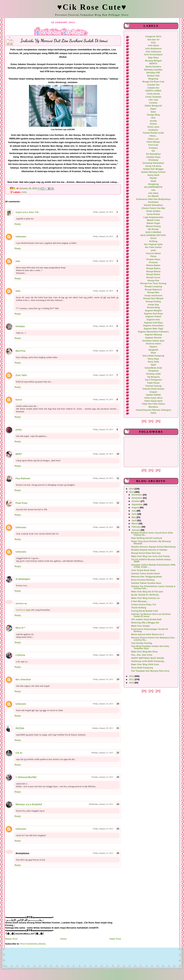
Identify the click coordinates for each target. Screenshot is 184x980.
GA (153, 151)
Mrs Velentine (23, 679)
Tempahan (153, 371)
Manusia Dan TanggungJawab (147, 577)
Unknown (21, 237)
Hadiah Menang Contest (153, 172)
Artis (24, 192)
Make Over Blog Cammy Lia (145, 598)
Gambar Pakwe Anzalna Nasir (146, 583)
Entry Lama (153, 127)
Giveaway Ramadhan (153, 163)
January (136, 530)
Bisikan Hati (153, 76)
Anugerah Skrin (153, 36)
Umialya (20, 326)
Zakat (153, 413)
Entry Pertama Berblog (143, 580)
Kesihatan (153, 202)
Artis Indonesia (153, 52)
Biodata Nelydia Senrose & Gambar (149, 550)
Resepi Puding (153, 302)
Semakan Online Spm (153, 341)
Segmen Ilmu (153, 320)
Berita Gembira (153, 67)
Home (63, 939)
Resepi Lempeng (153, 287)
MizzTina (20, 351)
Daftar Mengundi (153, 106)
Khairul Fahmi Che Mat (153, 208)
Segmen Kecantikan (153, 326)
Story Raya (153, 359)
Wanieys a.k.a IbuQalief (29, 804)
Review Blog (153, 308)
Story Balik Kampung (153, 356)
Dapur (153, 109)
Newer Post (11, 939)
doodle (153, 121)
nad (18, 261)
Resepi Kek (153, 281)
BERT (19, 454)
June (135, 514)
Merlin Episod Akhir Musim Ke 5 (148, 634)
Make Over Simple (140, 626)
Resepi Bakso (153, 268)
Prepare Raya (153, 259)
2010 (132, 683)
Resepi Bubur (153, 274)
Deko (153, 112)
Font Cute (153, 145)
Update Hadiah (153, 395)
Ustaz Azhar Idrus (153, 398)
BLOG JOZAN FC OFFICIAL (145, 595)
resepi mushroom (153, 296)
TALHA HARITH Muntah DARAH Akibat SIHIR (151, 561)
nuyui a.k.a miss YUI (27, 212)
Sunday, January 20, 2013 (103, 728)
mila (18, 291)
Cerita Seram (153, 94)
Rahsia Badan (153, 265)
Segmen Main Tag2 (153, 329)
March (135, 524)
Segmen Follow (153, 317)
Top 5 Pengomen (153, 380)
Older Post (115, 939)
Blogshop (153, 79)
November (137, 498)
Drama (153, 124)
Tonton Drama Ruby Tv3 (144, 605)
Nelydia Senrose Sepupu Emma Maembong (153, 547)
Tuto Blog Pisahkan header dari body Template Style (150, 647)
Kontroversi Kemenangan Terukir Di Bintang (150, 630)
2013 (132, 492)
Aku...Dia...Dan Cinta (142, 655)
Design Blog (153, 115)
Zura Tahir (21, 375)
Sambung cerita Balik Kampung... (148, 661)
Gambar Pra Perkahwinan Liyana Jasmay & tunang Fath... (153, 587)
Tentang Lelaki (153, 374)
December (137, 495)
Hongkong (153, 184)
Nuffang (153, 241)
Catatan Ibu (153, 88)
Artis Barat (153, 46)
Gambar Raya (153, 157)
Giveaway (153, 160)
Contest (153, 103)
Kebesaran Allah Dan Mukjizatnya (153, 199)
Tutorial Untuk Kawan (153, 389)
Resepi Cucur (153, 277)
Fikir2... (153, 136)
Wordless (153, 407)
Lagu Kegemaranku (153, 217)
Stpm (153, 365)
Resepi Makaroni (153, 290)
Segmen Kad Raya (153, 323)
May (134, 517)
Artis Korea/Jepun (153, 55)
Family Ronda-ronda (153, 133)
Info (153, 190)
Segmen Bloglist (153, 311)
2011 (132, 679)
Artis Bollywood (153, 49)
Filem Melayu (153, 142)
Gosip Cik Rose (153, 166)
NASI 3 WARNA (153, 232)
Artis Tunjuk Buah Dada (143, 570)
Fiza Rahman (23, 478)
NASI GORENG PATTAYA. (153, 235)
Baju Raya (153, 58)
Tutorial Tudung (153, 386)
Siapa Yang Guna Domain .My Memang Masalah (151, 542)
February (137, 527)
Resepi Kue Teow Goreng (153, 283)
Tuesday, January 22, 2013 (102, 777)
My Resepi (153, 229)
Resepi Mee (153, 292)
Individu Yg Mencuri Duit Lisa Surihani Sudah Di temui (151, 615)
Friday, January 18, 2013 (103, 212)
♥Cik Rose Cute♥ (92, 7)
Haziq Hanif (153, 175)
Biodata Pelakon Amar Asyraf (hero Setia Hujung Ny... (152, 534)
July (134, 511)
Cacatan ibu (153, 85)
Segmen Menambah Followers (153, 332)
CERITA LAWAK (153, 91)
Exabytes (153, 130)
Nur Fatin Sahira (153, 247)
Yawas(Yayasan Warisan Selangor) (153, 410)
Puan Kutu (21, 503)
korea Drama (153, 214)
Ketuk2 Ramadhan (153, 205)
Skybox (153, 347)
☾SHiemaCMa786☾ (27, 777)
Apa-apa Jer (153, 40)
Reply (18, 224)
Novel (153, 238)
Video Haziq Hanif (153, 401)
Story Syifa (153, 362)
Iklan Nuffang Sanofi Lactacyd (147, 538)
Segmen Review (153, 338)
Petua (153, 256)
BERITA (153, 64)
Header (153, 178)
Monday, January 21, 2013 (102, 753)
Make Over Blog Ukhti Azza (145, 664)
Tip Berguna (153, 377)
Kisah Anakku (153, 211)
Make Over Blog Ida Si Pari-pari (147, 592)
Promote (153, 262)
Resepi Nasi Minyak (153, 298)
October (136, 501)
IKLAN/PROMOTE (153, 187)
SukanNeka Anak (153, 368)
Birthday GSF (153, 73)
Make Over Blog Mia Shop (144, 652)
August (136, 508)
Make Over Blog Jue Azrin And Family (151, 556)
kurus (19, 400)
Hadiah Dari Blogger (153, 169)
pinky (19, 430)
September (138, 504)
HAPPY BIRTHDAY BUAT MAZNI (148, 658)
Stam (153, 353)
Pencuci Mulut (153, 253)
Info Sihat (153, 193)
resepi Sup (153, 305)
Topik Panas (153, 383)
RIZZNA (20, 728)
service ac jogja (23, 610)
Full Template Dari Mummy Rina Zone (150, 671)
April (134, 521)
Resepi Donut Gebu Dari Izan (146, 553)
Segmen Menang (153, 335)
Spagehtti (153, 350)
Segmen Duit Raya (153, 314)
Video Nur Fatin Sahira (153, 404)
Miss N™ (21, 628)
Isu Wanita (153, 196)
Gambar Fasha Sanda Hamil (145, 574)
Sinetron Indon (153, 344)
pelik (153, 250)
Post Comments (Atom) (33, 944)
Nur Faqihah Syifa (153, 244)
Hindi (153, 181)
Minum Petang (153, 226)
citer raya (153, 100)
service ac (21, 603)
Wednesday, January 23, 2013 (101, 804)
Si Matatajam (23, 579)
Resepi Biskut (153, 272)
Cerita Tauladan (153, 97)
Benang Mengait (153, 61)
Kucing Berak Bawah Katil (145, 611)
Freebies (153, 148)
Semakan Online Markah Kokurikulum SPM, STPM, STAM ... (154, 566)
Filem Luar (153, 139)
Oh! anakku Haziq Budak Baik (146, 619)
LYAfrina (20, 655)
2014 (132, 489)
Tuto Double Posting (142, 643)
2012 (132, 676)
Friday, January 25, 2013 (103, 829)
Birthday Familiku (153, 70)
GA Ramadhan (153, 154)
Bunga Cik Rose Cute (153, 82)
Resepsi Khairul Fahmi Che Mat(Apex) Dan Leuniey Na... (153, 639)
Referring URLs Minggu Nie (145, 623)
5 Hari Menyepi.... (140, 601)
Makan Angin (153, 223)
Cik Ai (19, 753)
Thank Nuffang (139, 608)
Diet (153, 118)
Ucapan (153, 392)
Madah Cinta (153, 220)
